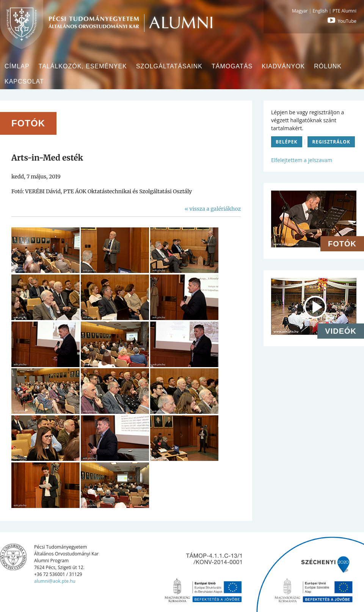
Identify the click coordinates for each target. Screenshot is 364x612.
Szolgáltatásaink (169, 66)
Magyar (300, 11)
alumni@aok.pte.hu (55, 581)
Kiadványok (283, 66)
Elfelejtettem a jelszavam (302, 160)
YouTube (341, 21)
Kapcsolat (24, 81)
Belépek (287, 142)
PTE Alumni (344, 11)
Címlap (17, 66)
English (320, 11)
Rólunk (328, 66)
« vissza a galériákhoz (213, 209)
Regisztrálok (331, 142)
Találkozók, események (83, 66)
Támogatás (232, 66)
